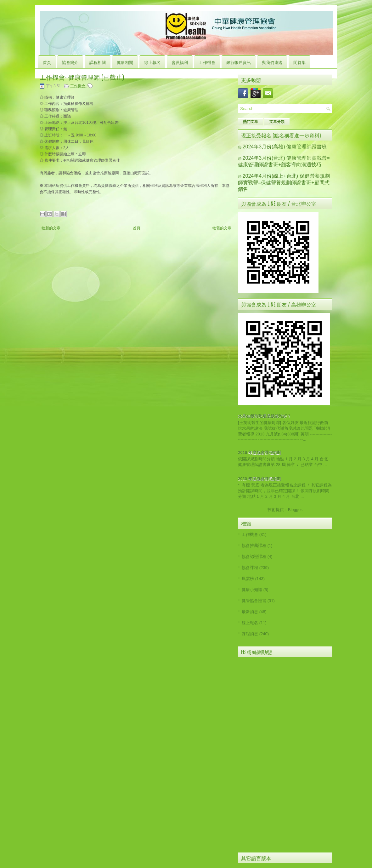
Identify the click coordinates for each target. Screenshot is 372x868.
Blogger (295, 510)
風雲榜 (248, 579)
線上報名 (152, 62)
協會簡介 (70, 62)
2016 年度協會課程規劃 (259, 453)
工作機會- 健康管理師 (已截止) (82, 77)
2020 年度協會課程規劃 (259, 479)
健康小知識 (252, 590)
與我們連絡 (272, 62)
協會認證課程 (254, 557)
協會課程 (250, 568)
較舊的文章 (222, 228)
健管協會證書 (254, 601)
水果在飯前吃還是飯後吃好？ (265, 416)
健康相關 (125, 62)
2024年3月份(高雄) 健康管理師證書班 (285, 147)
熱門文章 (251, 122)
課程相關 (98, 62)
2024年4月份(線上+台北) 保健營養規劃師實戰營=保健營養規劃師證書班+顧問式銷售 (284, 183)
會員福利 (180, 62)
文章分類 (277, 122)
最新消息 (250, 612)
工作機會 (207, 62)
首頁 (47, 62)
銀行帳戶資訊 (239, 62)
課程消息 (250, 634)
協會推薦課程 (254, 546)
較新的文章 (51, 228)
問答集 (299, 62)
